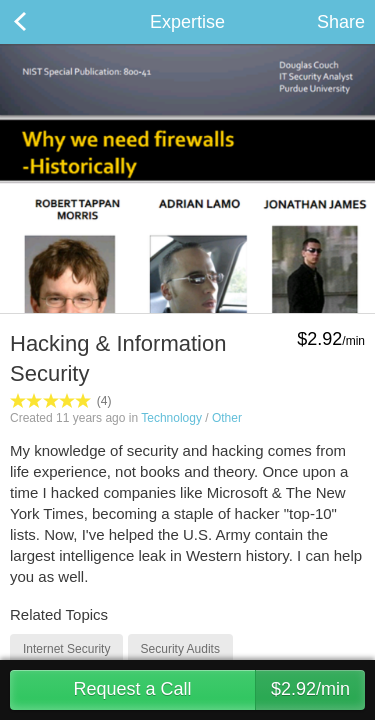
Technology (171, 418)
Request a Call (219, 690)
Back (40, 22)
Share (341, 22)
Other (227, 418)
